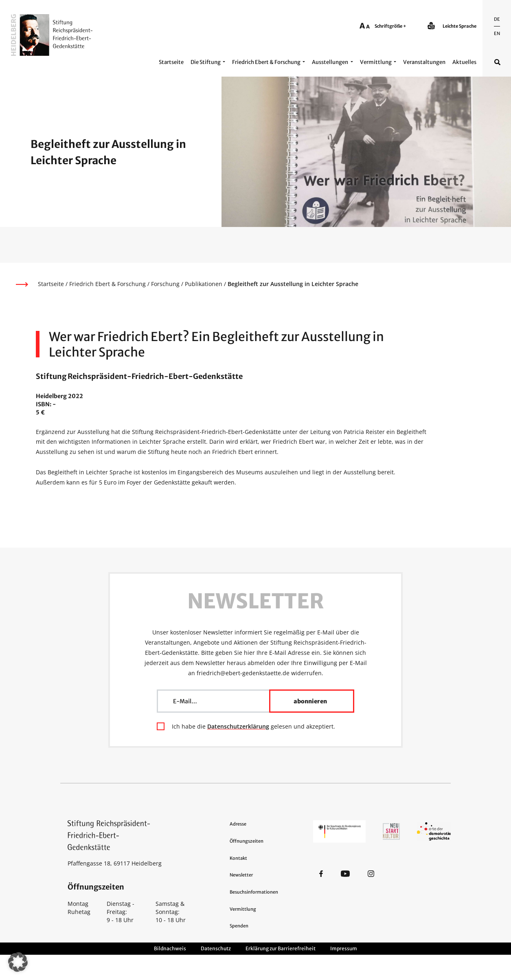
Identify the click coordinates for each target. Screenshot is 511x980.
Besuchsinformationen (254, 892)
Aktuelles (464, 62)
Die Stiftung (206, 62)
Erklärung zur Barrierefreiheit (281, 948)
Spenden (239, 926)
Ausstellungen (330, 62)
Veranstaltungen (424, 62)
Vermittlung (376, 62)
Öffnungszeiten (247, 841)
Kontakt (238, 858)
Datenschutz (216, 948)
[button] (18, 962)
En (497, 33)
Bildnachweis (170, 948)
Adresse (238, 824)
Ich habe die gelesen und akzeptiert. (253, 726)
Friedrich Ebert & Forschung (266, 62)
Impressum (344, 948)
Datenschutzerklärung (238, 726)
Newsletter (241, 875)
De (497, 19)
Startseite (171, 62)
